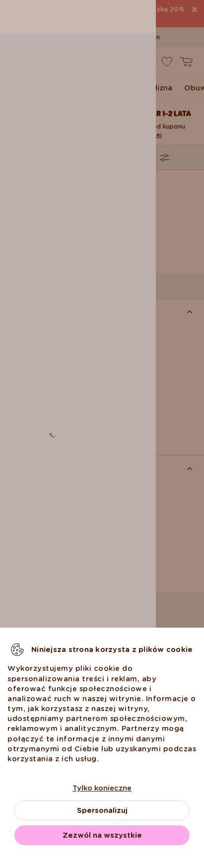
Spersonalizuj (102, 810)
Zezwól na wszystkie (102, 835)
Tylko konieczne (102, 788)
